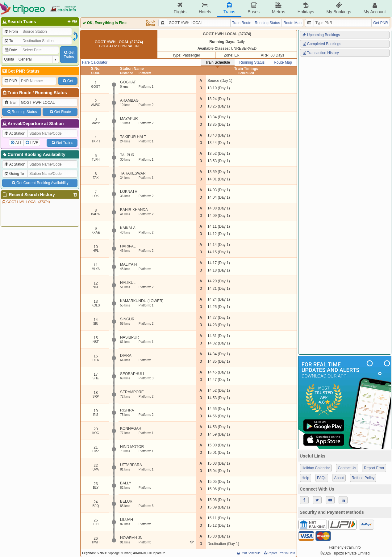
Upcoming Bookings (321, 35)
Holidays (306, 8)
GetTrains (69, 55)
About (339, 478)
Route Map (292, 23)
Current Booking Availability (33, 154)
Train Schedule (218, 62)
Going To (14, 174)
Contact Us (347, 468)
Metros (279, 8)
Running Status (51, 93)
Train (11, 103)
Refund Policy (363, 478)
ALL (19, 143)
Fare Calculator (95, 62)
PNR (10, 81)
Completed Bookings (322, 44)
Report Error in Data (279, 553)
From (11, 32)
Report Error (374, 468)
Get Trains (62, 143)
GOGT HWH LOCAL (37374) (26, 202)
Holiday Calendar (316, 468)
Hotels (205, 8)
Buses (254, 8)
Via (72, 21)
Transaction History (320, 53)
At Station (15, 133)
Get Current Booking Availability (40, 183)
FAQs (322, 478)
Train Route (20, 93)
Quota (9, 59)
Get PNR (381, 23)
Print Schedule (248, 553)
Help (305, 478)
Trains (229, 8)
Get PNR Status (21, 71)
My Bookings (339, 8)
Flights (180, 8)
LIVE (34, 143)
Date (10, 50)
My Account (375, 8)
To (8, 41)
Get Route (60, 112)
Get (68, 81)
